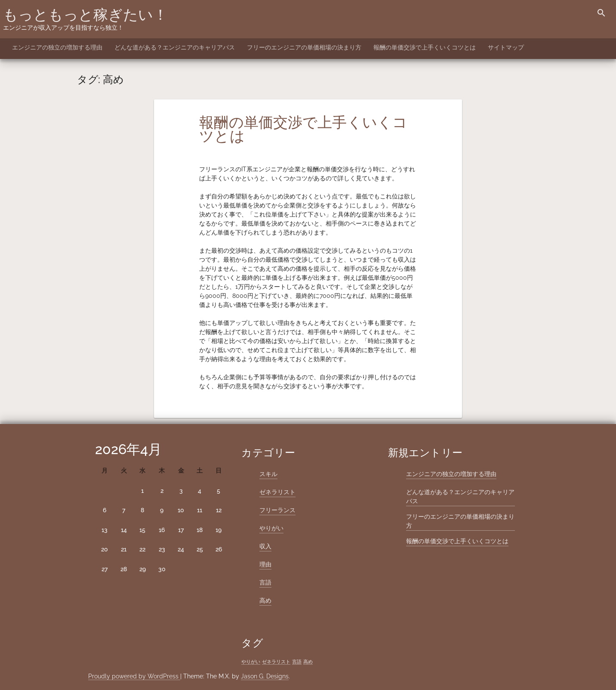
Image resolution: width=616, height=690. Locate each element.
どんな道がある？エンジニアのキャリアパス (175, 47)
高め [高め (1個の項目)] (308, 662)
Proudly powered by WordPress (134, 676)
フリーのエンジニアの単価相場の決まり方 (304, 47)
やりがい (271, 528)
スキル (268, 474)
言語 (265, 582)
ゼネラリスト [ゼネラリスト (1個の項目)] (276, 662)
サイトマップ (506, 47)
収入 (265, 546)
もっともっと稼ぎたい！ (85, 15)
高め (265, 600)
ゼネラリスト (277, 492)
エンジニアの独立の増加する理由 (57, 47)
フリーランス (277, 510)
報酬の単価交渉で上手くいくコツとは (425, 47)
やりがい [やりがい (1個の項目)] (251, 662)
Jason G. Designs (265, 676)
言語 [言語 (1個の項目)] (297, 662)
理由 (265, 564)
